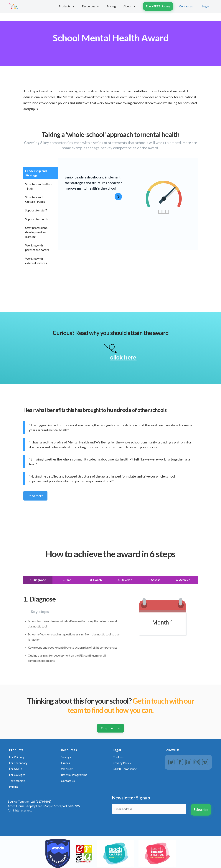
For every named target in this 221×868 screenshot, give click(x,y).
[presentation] (140, 826)
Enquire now (111, 728)
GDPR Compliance (125, 769)
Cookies (118, 757)
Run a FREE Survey (158, 6)
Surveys (66, 757)
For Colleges (17, 775)
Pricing (14, 787)
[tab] (41, 173)
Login (206, 6)
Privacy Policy (122, 763)
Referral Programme (74, 775)
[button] (67, 6)
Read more (35, 496)
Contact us (186, 6)
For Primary (17, 757)
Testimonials (17, 781)
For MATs (16, 769)
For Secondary (18, 763)
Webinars (67, 769)
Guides (66, 763)
